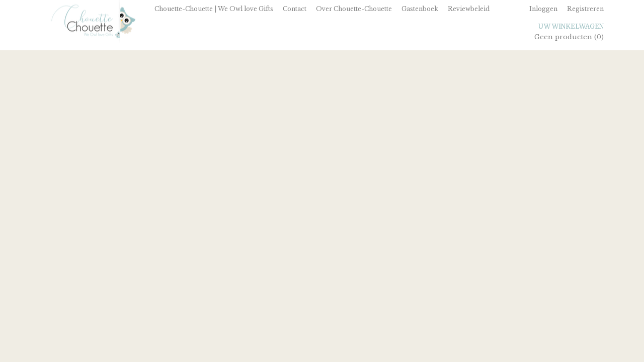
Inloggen (543, 9)
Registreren (585, 9)
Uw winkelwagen (571, 26)
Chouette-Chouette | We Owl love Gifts (214, 9)
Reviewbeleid (469, 9)
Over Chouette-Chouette (354, 9)
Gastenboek (420, 9)
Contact (295, 9)
